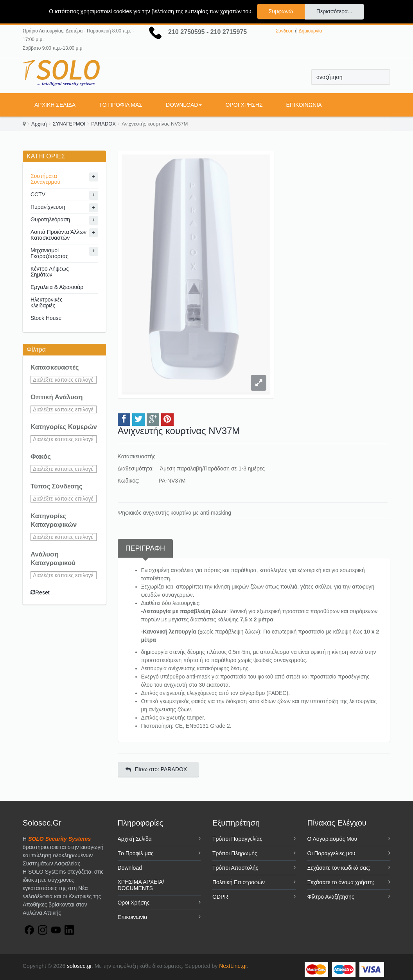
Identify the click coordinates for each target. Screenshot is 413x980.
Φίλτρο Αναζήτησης (331, 897)
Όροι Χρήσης (244, 105)
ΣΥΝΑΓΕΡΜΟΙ (69, 124)
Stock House (46, 318)
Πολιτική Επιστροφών (239, 882)
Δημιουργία (310, 31)
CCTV (38, 194)
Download (184, 105)
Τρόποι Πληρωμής (235, 853)
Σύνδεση (285, 31)
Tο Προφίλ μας (121, 105)
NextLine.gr (233, 966)
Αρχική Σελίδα (55, 105)
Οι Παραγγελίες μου (331, 853)
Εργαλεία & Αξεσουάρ (57, 287)
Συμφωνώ (281, 11)
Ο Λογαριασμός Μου (332, 839)
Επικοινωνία (304, 105)
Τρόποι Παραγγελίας (237, 839)
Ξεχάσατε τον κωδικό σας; (339, 868)
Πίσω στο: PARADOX (156, 769)
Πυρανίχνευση (48, 207)
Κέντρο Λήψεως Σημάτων (50, 272)
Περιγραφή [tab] (145, 548)
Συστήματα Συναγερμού (45, 179)
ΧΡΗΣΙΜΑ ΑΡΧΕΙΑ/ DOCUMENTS (141, 885)
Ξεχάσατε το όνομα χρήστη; (341, 882)
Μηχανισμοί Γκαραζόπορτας (49, 253)
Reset (40, 592)
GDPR (220, 897)
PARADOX (103, 124)
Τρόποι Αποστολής (235, 868)
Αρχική (39, 124)
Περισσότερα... (334, 11)
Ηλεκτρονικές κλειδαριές (47, 302)
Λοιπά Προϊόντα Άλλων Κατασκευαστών (58, 235)
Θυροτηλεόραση (50, 219)
